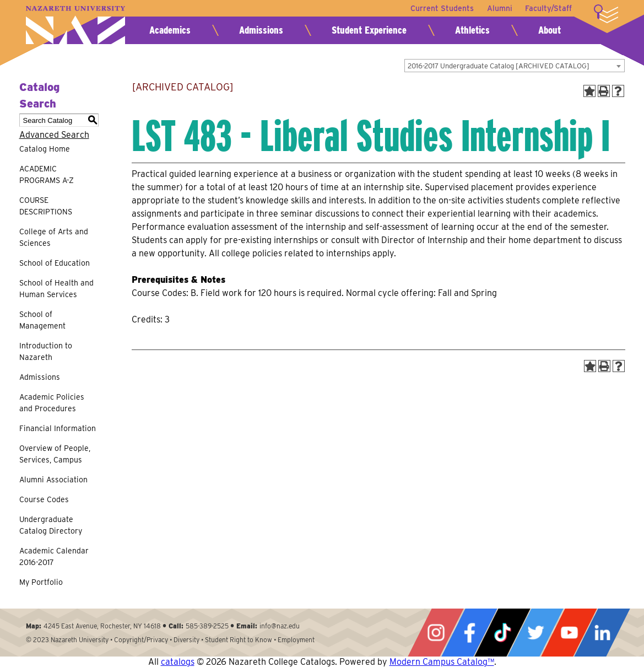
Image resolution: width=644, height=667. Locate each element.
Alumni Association (53, 480)
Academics (170, 30)
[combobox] (515, 66)
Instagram (436, 633)
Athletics (472, 30)
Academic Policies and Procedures (52, 403)
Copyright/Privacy (141, 640)
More (606, 14)
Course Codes (44, 499)
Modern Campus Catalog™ (442, 662)
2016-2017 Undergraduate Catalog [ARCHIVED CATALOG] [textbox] (499, 66)
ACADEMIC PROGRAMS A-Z (47, 174)
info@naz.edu (280, 626)
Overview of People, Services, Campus (55, 454)
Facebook (469, 633)
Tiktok (502, 633)
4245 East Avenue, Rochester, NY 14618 (102, 626)
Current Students (442, 8)
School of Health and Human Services (56, 289)
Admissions (261, 30)
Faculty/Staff (548, 8)
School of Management (42, 320)
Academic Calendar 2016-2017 (54, 556)
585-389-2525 (207, 626)
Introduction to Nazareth (46, 351)
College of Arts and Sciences (54, 237)
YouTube (569, 633)
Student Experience (369, 30)
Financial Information (58, 428)
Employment (296, 640)
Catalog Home (45, 149)
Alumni (499, 8)
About (550, 30)
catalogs (178, 662)
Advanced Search (54, 135)
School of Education (55, 263)
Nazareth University (75, 25)
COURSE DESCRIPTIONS (46, 206)
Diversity (186, 640)
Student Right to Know (239, 640)
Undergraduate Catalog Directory (51, 525)
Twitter (535, 633)
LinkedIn (602, 633)
